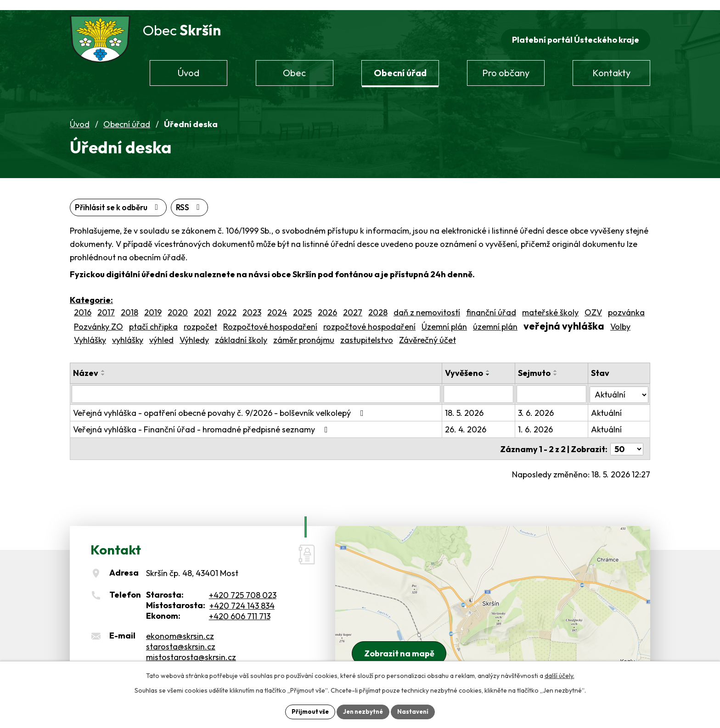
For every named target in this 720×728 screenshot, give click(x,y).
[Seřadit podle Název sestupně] (103, 366)
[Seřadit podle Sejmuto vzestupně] (559, 362)
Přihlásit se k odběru (166, 199)
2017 (106, 304)
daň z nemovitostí (427, 304)
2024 (277, 304)
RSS (90, 199)
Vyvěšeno (469, 364)
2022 (227, 304)
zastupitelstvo (367, 331)
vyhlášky (128, 331)
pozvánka (626, 304)
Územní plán (444, 318)
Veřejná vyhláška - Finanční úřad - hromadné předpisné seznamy (202, 421)
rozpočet (200, 318)
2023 (252, 304)
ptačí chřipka (153, 318)
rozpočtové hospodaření (369, 318)
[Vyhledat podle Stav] (620, 385)
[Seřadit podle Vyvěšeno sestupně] (493, 366)
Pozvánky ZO (98, 318)
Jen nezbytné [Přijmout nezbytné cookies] (363, 711)
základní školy (241, 331)
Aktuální (608, 404)
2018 (129, 304)
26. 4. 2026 (470, 421)
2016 (83, 304)
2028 (378, 304)
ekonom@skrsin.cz (180, 626)
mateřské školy (550, 304)
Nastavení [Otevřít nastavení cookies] (416, 711)
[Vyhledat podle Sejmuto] (554, 386)
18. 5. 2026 (469, 404)
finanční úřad (491, 304)
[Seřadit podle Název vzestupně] (103, 362)
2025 (302, 304)
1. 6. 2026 (539, 421)
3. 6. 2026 (539, 404)
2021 (202, 304)
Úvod (80, 115)
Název (86, 364)
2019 (153, 304)
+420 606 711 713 (240, 607)
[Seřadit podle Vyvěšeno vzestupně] (493, 362)
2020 (178, 304)
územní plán (495, 318)
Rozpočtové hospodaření (270, 318)
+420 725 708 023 (243, 585)
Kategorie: (91, 292)
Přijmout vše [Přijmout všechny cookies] (307, 711)
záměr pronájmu (304, 331)
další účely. (560, 675)
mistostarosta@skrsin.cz (191, 647)
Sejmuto (537, 364)
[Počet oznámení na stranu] (627, 440)
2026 (327, 304)
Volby (620, 318)
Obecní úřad (127, 115)
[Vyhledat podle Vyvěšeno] (482, 386)
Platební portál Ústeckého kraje (574, 31)
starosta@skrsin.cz (181, 637)
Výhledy (194, 331)
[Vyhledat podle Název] (258, 386)
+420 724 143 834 (242, 596)
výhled (161, 331)
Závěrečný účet (427, 331)
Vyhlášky (90, 331)
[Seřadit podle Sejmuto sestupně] (559, 366)
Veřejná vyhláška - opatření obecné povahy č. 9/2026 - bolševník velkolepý (220, 404)
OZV (593, 304)
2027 (353, 304)
